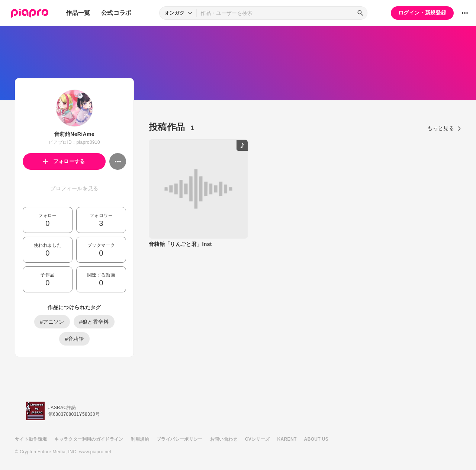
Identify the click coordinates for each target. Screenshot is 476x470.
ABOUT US (316, 439)
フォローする (64, 161)
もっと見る (444, 128)
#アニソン (52, 322)
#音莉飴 (74, 339)
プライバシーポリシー (180, 439)
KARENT (287, 439)
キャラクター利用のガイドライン (89, 439)
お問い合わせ (224, 439)
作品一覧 (78, 13)
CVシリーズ (258, 439)
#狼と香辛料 (94, 322)
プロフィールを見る (74, 188)
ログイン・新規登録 (422, 13)
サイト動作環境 (31, 439)
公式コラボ (116, 13)
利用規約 (140, 439)
